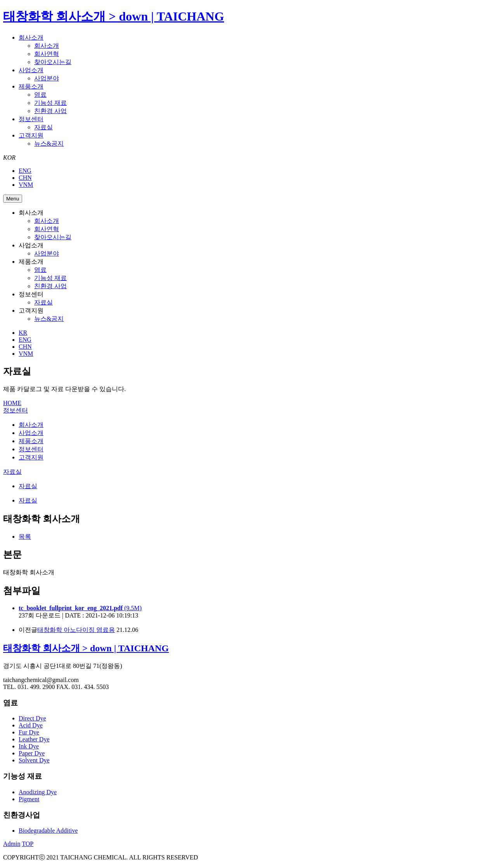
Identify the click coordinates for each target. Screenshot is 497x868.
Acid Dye (31, 725)
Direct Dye (32, 718)
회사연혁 (47, 54)
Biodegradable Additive (48, 831)
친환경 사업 (50, 111)
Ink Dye (29, 746)
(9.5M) (80, 608)
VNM (26, 185)
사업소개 (31, 70)
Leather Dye (34, 739)
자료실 (43, 127)
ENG (25, 171)
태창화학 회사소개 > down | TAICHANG (114, 16)
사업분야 (47, 78)
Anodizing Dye (38, 792)
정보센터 (31, 119)
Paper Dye (32, 753)
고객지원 (31, 135)
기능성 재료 (50, 103)
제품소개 (31, 86)
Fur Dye (29, 732)
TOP (28, 844)
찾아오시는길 (53, 62)
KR (23, 333)
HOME (12, 403)
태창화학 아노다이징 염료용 (76, 630)
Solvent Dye (34, 760)
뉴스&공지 (49, 144)
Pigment (29, 799)
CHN (25, 178)
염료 (40, 95)
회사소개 (31, 37)
